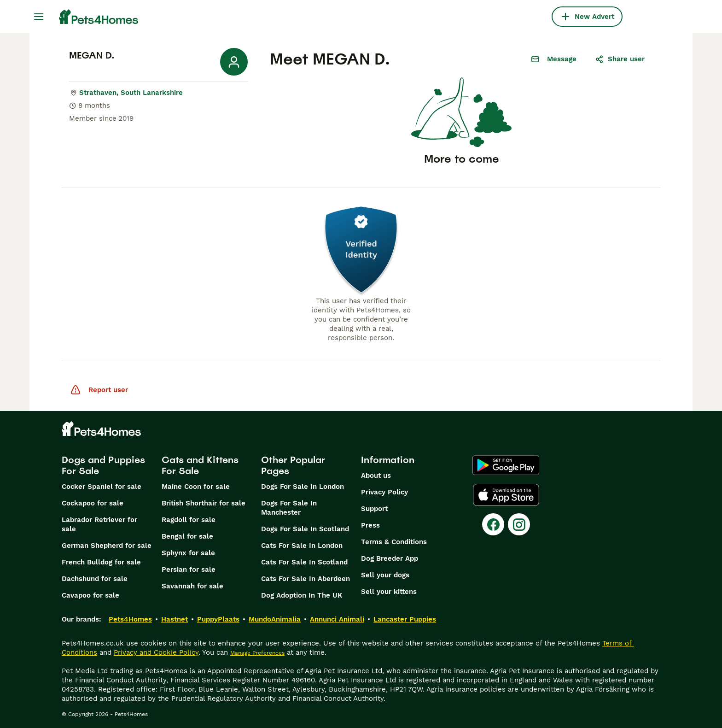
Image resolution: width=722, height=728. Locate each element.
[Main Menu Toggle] (39, 17)
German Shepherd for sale (107, 546)
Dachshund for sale (95, 579)
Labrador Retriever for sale (99, 524)
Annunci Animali (337, 619)
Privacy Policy (384, 492)
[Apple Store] (506, 495)
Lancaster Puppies (405, 619)
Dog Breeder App (390, 558)
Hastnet (175, 619)
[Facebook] (493, 524)
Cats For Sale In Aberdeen (306, 579)
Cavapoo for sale (90, 595)
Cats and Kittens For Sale (200, 465)
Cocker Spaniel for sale (102, 487)
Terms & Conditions (394, 542)
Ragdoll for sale (189, 520)
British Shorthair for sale (204, 503)
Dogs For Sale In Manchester (289, 508)
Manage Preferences (257, 653)
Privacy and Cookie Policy (156, 652)
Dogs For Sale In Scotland (305, 529)
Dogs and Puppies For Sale (103, 465)
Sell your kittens (389, 592)
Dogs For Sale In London (303, 487)
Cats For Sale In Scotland (304, 562)
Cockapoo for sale (93, 503)
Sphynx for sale (188, 553)
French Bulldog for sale (101, 562)
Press (370, 525)
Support (374, 509)
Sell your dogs (385, 575)
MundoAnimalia (275, 619)
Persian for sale (189, 569)
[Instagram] (519, 524)
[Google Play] (506, 465)
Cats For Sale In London (302, 546)
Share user (620, 59)
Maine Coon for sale (196, 487)
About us (376, 476)
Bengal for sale (187, 536)
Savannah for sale (192, 586)
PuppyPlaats (218, 619)
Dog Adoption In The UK (302, 595)
